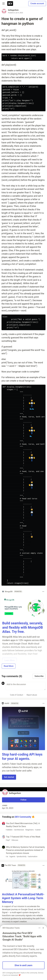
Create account (37, 3)
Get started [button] (9, 777)
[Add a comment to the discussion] (26, 686)
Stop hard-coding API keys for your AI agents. (22, 757)
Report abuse (32, 695)
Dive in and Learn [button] (23, 965)
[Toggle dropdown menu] (43, 592)
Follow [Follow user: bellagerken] (23, 800)
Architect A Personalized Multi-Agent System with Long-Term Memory (23, 898)
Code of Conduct (17, 695)
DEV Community (23, 817)
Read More (9, 666)
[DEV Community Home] (10, 4)
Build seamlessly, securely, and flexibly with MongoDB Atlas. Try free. (23, 628)
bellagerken (13, 10)
